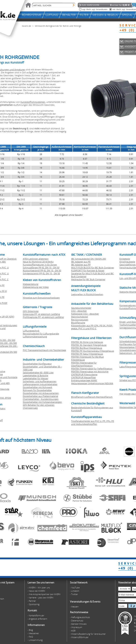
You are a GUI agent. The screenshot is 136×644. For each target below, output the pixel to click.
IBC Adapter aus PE (81, 262)
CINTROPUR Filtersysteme (84, 374)
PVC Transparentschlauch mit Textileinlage (44, 350)
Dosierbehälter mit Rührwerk (38, 387)
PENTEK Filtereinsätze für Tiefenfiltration (92, 369)
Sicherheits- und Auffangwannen (40, 381)
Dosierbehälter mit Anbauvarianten (41, 393)
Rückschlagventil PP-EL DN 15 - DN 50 (42, 271)
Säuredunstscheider (81, 308)
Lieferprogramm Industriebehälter (40, 384)
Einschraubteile (127, 262)
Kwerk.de (26, 26)
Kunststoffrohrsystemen (33, 102)
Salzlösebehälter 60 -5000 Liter (38, 373)
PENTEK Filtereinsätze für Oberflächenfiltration (84, 364)
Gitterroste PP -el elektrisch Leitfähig (41, 314)
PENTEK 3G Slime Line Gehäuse (87, 342)
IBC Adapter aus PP (81, 265)
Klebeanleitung (31, 284)
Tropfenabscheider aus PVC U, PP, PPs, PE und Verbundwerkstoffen (93, 423)
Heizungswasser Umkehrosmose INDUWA (92, 383)
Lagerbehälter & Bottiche (35, 375)
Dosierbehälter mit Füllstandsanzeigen (42, 402)
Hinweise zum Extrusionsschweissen (41, 298)
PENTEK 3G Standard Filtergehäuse (89, 345)
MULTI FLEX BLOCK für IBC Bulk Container (93, 268)
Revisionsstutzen (80, 320)
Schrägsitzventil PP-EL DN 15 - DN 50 (41, 273)
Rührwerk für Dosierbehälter (37, 390)
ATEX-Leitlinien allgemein (36, 259)
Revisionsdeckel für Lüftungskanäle (41, 334)
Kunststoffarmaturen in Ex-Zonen (40, 265)
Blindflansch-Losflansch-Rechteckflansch (92, 397)
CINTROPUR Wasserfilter (83, 377)
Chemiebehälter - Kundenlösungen (41, 399)
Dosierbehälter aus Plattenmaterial (41, 396)
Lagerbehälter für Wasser (35, 378)
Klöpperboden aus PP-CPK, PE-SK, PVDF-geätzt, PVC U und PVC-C (92, 327)
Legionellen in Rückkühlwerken (87, 294)
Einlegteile (125, 259)
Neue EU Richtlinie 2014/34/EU (38, 262)
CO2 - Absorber (79, 311)
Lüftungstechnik (31, 331)
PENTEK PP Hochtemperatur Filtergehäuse (93, 351)
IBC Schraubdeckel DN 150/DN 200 (88, 259)
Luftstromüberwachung (35, 337)
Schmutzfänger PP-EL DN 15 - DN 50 (41, 268)
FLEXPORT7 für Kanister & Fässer (88, 271)
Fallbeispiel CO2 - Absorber (85, 314)
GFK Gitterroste (31, 311)
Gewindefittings (128, 265)
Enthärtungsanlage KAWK (84, 380)
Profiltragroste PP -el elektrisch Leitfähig (43, 317)
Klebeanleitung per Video (36, 287)
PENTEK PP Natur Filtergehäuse (87, 354)
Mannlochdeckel (80, 317)
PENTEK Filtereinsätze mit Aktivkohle (90, 372)
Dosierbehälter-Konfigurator (37, 364)
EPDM (8, 398)
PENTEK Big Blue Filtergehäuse (87, 348)
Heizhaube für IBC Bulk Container (88, 279)
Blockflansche (78, 323)
